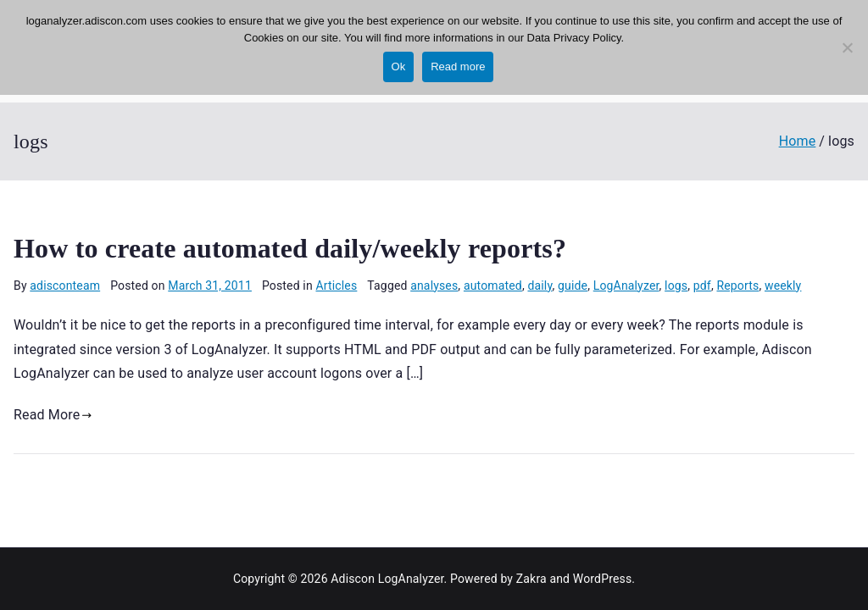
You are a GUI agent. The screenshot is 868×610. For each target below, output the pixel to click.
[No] (847, 47)
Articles (336, 286)
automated (493, 286)
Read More (53, 415)
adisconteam (65, 286)
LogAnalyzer (626, 286)
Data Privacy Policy (574, 38)
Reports (737, 286)
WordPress (602, 579)
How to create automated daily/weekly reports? (290, 248)
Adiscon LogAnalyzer (387, 579)
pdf (702, 286)
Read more (458, 67)
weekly (783, 286)
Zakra (531, 579)
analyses (434, 286)
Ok (399, 67)
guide (573, 286)
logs (676, 286)
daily (540, 286)
